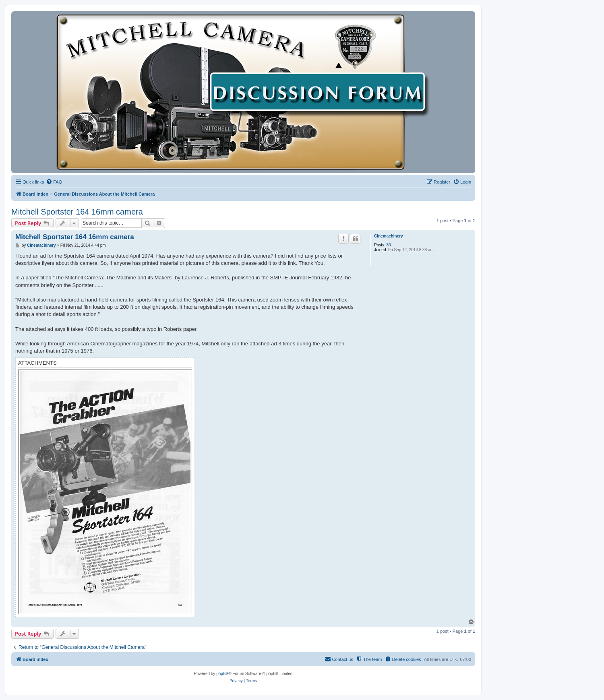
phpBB (222, 674)
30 (389, 245)
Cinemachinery (389, 236)
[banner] (243, 92)
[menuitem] (54, 182)
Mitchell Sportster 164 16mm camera (77, 212)
